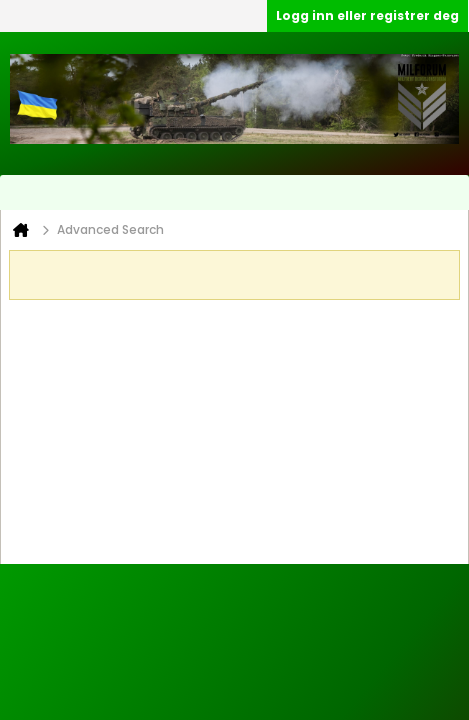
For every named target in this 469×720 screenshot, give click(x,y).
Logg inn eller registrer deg (367, 15)
